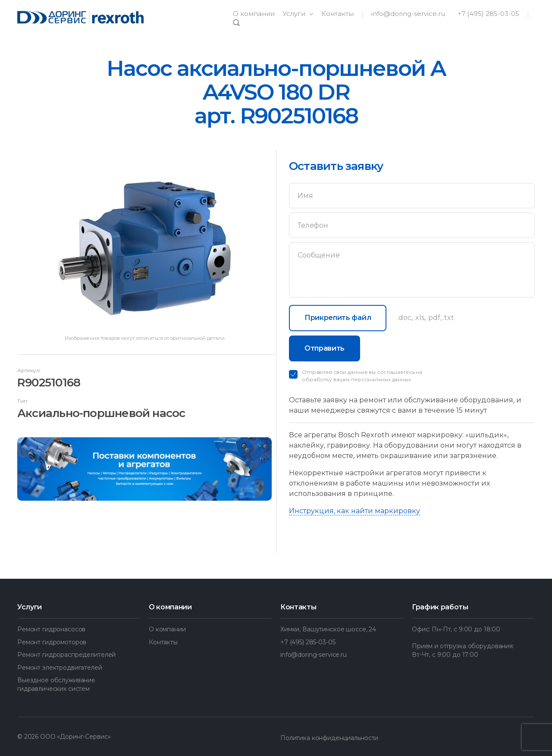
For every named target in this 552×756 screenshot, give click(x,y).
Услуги (295, 14)
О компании (254, 14)
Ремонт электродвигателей (60, 668)
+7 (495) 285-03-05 (488, 14)
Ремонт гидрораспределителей (66, 655)
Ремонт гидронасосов (51, 629)
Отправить (325, 348)
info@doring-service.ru (408, 14)
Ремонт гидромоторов (52, 642)
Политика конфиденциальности (329, 738)
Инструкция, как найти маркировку (354, 511)
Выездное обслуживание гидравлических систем (56, 684)
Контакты (337, 14)
